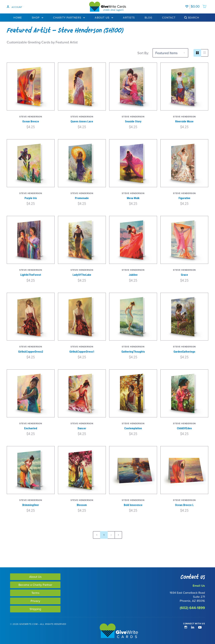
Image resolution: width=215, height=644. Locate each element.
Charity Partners (69, 17)
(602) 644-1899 (192, 608)
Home (18, 17)
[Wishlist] (188, 5)
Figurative (184, 198)
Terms (35, 593)
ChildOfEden (184, 428)
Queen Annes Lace (82, 121)
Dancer (82, 428)
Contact (169, 17)
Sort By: (143, 53)
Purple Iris (31, 198)
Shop (37, 17)
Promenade (82, 198)
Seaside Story (133, 121)
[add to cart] (199, 5)
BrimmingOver (31, 505)
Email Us (199, 586)
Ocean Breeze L (184, 505)
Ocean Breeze (31, 121)
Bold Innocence (133, 505)
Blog (148, 17)
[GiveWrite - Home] (108, 631)
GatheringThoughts (133, 352)
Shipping (35, 609)
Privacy (35, 601)
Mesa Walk (133, 198)
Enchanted (31, 428)
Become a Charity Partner (35, 585)
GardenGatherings (184, 352)
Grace (184, 275)
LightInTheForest (31, 275)
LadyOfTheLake (82, 275)
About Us (104, 17)
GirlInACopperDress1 (82, 352)
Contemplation (133, 428)
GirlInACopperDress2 (31, 352)
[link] (16, 631)
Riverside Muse (184, 121)
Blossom (82, 505)
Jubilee (133, 275)
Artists (129, 17)
